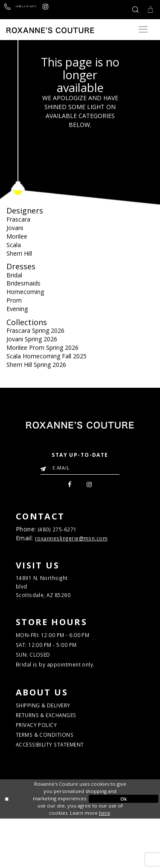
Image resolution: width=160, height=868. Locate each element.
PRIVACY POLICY (43, 768)
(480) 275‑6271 (63, 533)
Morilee (17, 236)
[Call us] (31, 10)
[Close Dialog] (36, 848)
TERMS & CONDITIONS (53, 780)
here (105, 862)
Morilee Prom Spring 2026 (42, 347)
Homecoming (25, 292)
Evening (17, 309)
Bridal (14, 275)
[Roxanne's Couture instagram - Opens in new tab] (67, 10)
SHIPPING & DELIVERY (52, 743)
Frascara (18, 219)
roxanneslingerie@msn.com (79, 544)
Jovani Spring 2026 (32, 339)
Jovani (15, 228)
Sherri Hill (19, 253)
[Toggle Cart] (148, 10)
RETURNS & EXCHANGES (55, 755)
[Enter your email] (80, 468)
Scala (14, 245)
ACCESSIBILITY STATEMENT (61, 793)
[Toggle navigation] (143, 29)
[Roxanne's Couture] (50, 30)
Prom (14, 300)
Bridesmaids (23, 283)
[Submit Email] (45, 466)
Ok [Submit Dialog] (124, 848)
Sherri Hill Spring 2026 (36, 365)
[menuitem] (68, 486)
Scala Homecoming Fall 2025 (47, 356)
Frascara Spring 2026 (35, 330)
